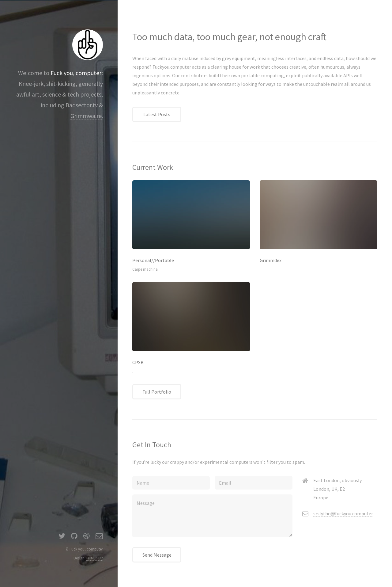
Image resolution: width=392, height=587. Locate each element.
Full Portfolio (157, 392)
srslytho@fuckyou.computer (343, 513)
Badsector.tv (82, 105)
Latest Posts (157, 114)
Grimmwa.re (86, 116)
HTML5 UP (95, 558)
